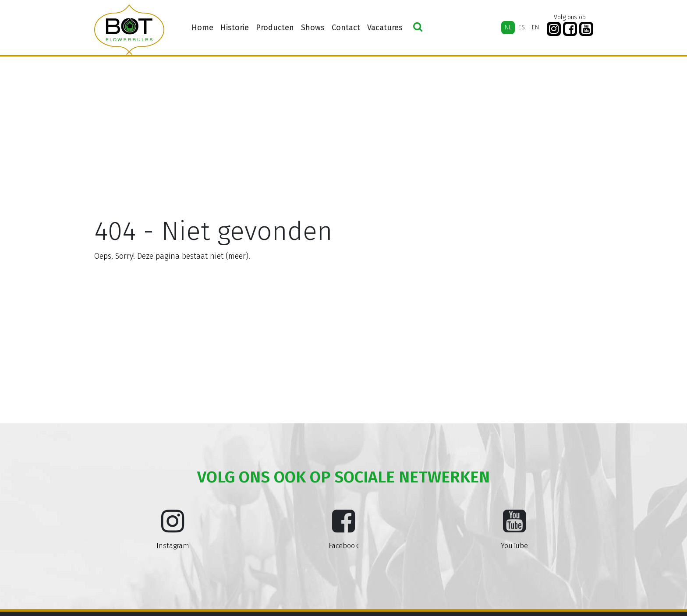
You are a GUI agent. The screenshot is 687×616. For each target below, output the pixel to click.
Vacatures (385, 28)
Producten (275, 28)
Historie (235, 28)
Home (202, 28)
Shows (313, 28)
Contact (346, 28)
